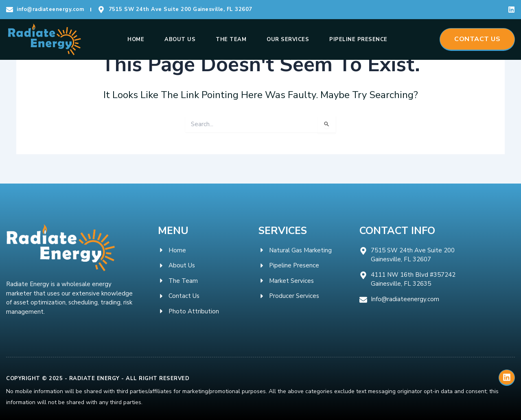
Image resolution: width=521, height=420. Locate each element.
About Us (180, 39)
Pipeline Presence (358, 39)
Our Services (288, 39)
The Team (231, 39)
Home (136, 39)
